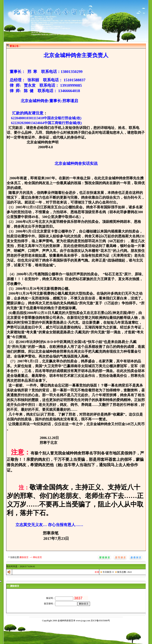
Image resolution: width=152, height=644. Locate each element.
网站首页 (37, 557)
